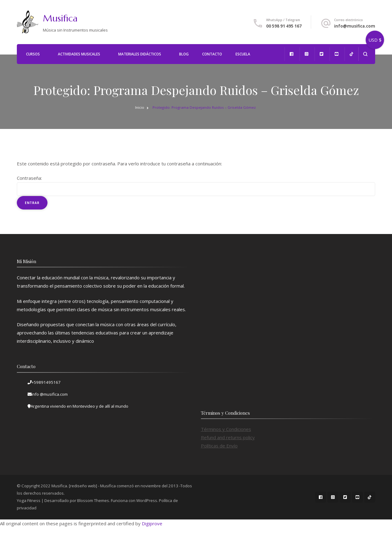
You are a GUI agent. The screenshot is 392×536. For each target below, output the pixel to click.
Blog (184, 54)
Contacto (212, 54)
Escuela (243, 54)
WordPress (147, 500)
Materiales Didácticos (140, 54)
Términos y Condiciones (226, 429)
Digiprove (152, 523)
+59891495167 (46, 382)
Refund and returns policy (228, 437)
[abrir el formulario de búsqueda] (365, 54)
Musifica (60, 18)
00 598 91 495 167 (284, 26)
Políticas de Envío (219, 446)
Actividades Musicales (79, 54)
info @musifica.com (50, 394)
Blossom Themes (93, 500)
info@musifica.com (355, 26)
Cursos (33, 54)
